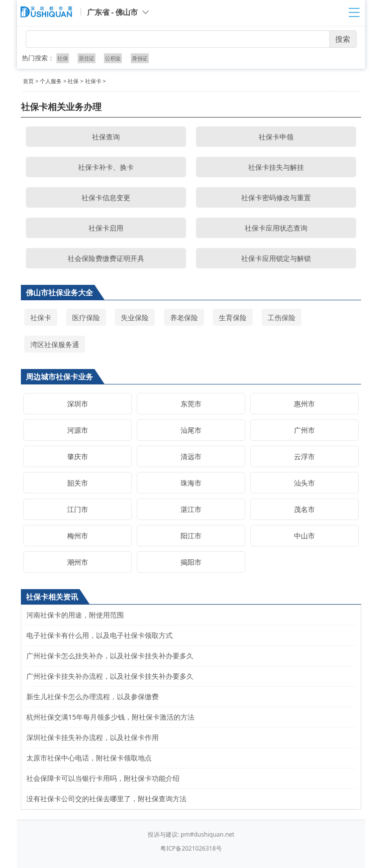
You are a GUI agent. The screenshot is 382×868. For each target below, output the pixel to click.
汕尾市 (191, 430)
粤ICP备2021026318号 (191, 848)
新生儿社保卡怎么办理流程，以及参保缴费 (93, 696)
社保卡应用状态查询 (276, 228)
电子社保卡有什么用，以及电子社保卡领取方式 (99, 635)
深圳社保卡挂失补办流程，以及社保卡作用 (93, 737)
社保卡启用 (106, 228)
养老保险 (184, 317)
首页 (28, 81)
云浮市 (304, 456)
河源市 (78, 430)
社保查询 (106, 137)
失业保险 (135, 317)
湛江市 (191, 509)
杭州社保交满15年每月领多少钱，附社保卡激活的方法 (110, 717)
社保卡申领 (276, 137)
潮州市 (78, 562)
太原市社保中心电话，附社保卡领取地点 (89, 758)
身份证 (139, 58)
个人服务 (51, 81)
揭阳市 (191, 562)
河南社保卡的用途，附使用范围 (75, 615)
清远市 (191, 456)
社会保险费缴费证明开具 (106, 258)
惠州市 (304, 404)
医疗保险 (86, 317)
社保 (63, 58)
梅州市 (78, 536)
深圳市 (78, 404)
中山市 (304, 536)
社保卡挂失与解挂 (276, 167)
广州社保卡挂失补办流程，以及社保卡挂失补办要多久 (110, 676)
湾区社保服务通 (55, 344)
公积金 (113, 58)
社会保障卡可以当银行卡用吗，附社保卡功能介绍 (103, 778)
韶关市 (78, 483)
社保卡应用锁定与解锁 (276, 258)
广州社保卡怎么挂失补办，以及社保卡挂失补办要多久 (110, 656)
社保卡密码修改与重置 (276, 197)
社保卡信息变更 (106, 197)
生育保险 (233, 317)
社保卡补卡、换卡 (106, 167)
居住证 (87, 58)
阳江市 (191, 536)
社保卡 (93, 81)
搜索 (343, 39)
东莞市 (191, 404)
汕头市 (304, 483)
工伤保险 (282, 317)
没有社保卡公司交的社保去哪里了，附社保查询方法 (106, 799)
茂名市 (304, 509)
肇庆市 (78, 456)
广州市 (304, 430)
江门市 (78, 509)
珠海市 (191, 483)
